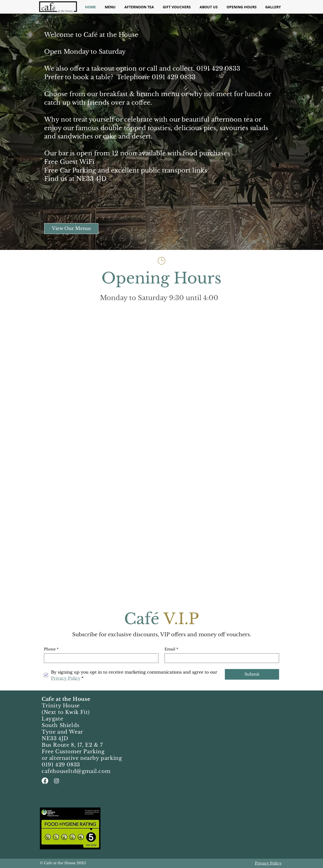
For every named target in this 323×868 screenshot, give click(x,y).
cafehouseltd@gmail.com (76, 771)
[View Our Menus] (71, 229)
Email (171, 649)
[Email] (220, 658)
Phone (51, 649)
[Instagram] (57, 781)
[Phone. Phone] (100, 658)
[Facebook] (45, 781)
